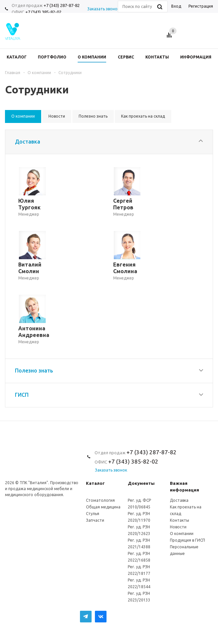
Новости (178, 527)
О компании (182, 534)
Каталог (95, 483)
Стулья (93, 514)
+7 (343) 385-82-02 (43, 12)
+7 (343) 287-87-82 (62, 5)
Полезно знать (34, 371)
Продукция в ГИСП (187, 540)
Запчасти (95, 520)
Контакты (180, 520)
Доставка (28, 142)
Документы (141, 483)
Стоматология (100, 500)
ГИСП (22, 395)
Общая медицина (103, 507)
